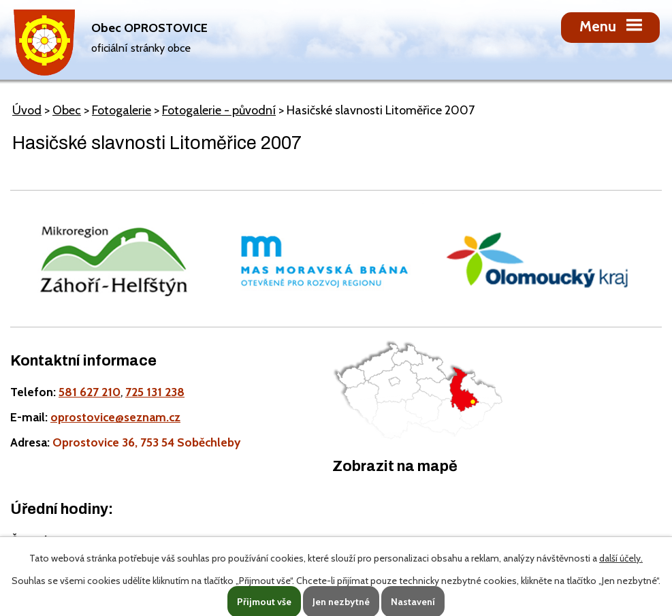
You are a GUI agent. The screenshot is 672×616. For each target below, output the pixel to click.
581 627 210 (90, 392)
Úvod (27, 110)
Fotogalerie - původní (219, 110)
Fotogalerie (122, 110)
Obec (67, 110)
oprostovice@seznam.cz (115, 417)
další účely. (621, 558)
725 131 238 (155, 392)
